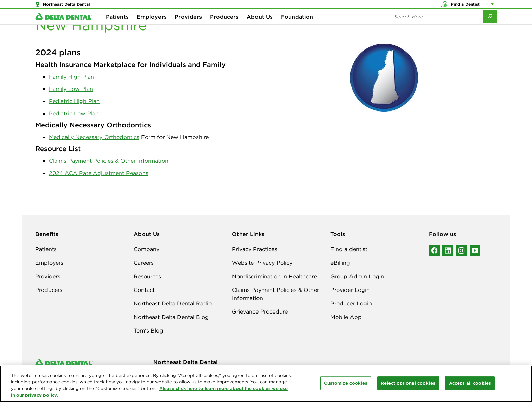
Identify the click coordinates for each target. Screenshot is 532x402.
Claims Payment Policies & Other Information (109, 161)
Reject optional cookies (408, 383)
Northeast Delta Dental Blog (171, 317)
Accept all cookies (470, 383)
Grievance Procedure (260, 311)
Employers (152, 27)
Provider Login (350, 290)
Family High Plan (71, 77)
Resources (147, 276)
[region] (266, 384)
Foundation (297, 27)
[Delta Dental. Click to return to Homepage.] (64, 27)
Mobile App (346, 317)
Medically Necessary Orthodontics (94, 137)
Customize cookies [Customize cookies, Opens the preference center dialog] (346, 383)
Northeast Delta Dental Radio (173, 303)
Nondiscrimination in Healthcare (274, 276)
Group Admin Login (357, 276)
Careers (144, 263)
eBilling (340, 263)
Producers (224, 27)
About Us (260, 27)
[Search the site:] (436, 27)
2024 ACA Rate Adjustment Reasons (99, 173)
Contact (144, 290)
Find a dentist (349, 249)
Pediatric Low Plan (74, 113)
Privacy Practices (255, 249)
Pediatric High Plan (74, 101)
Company (147, 249)
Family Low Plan (71, 89)
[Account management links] (494, 7)
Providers (188, 27)
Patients (117, 27)
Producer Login (351, 303)
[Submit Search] (490, 27)
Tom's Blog (148, 330)
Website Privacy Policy (262, 263)
